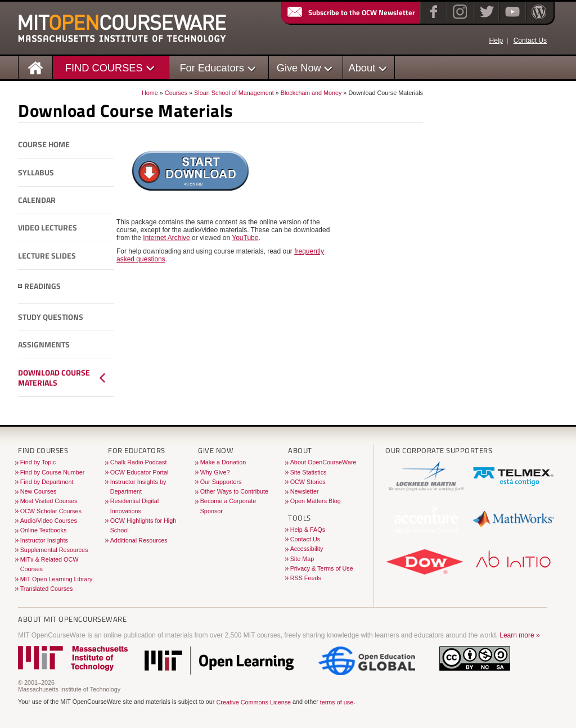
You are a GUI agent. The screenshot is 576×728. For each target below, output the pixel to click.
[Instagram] (459, 19)
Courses (176, 93)
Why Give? (215, 472)
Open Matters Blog (316, 501)
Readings (42, 286)
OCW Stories (308, 482)
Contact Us (530, 40)
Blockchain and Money (311, 93)
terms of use (337, 703)
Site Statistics (309, 472)
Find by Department (47, 482)
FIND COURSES (104, 68)
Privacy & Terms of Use (322, 568)
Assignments (44, 345)
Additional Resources (139, 540)
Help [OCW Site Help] (496, 40)
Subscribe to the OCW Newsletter (350, 12)
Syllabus (36, 173)
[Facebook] (432, 19)
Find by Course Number (53, 472)
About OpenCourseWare (323, 462)
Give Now (299, 68)
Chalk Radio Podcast (139, 462)
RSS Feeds (306, 578)
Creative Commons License (253, 703)
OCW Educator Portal (139, 472)
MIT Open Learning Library (57, 579)
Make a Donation (223, 462)
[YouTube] (511, 19)
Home (150, 93)
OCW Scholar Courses (51, 511)
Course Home (44, 144)
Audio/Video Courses (49, 521)
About (362, 68)
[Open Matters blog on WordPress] (538, 19)
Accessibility (307, 549)
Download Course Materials (54, 378)
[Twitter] (486, 19)
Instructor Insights (44, 540)
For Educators (212, 68)
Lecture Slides (47, 256)
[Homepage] (36, 67)
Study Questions (51, 317)
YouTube (245, 238)
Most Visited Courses (49, 501)
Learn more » (519, 635)
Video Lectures (48, 228)
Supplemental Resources (54, 550)
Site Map (302, 559)
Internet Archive (166, 238)
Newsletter (305, 491)
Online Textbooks (44, 530)
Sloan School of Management (234, 93)
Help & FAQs (308, 530)
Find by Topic (38, 462)
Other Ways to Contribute (234, 491)
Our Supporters (221, 482)
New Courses (39, 491)
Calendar (37, 200)
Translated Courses (47, 589)
